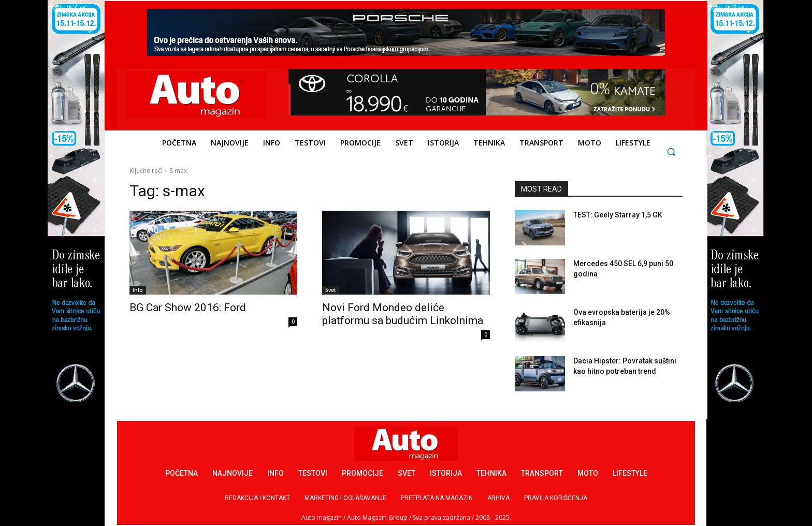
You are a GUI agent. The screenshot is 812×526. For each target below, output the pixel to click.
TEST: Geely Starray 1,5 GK (618, 215)
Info (138, 290)
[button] (671, 151)
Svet (331, 290)
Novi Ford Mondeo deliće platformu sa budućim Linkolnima (403, 314)
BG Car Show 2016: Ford (188, 308)
